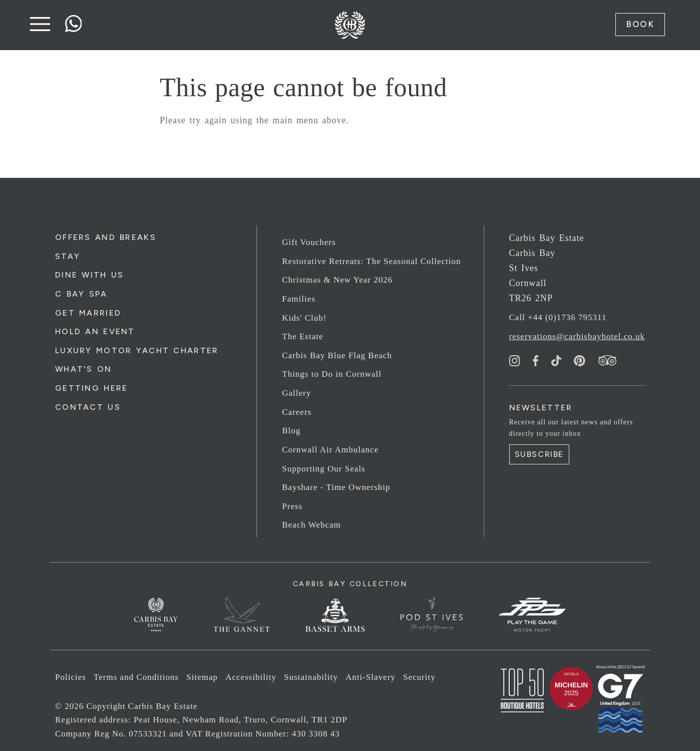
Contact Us (88, 407)
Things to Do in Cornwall (332, 374)
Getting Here (91, 388)
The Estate (302, 336)
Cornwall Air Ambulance (330, 450)
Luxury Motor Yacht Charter (137, 350)
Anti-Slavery (371, 677)
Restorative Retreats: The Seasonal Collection (371, 261)
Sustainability (311, 677)
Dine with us (89, 275)
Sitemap (202, 677)
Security (419, 677)
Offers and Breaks (106, 237)
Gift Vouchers (309, 242)
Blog (291, 431)
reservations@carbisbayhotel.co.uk (577, 336)
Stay (68, 256)
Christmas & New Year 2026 (337, 280)
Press (292, 506)
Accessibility (251, 677)
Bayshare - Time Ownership (336, 487)
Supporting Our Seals (323, 469)
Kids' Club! (304, 318)
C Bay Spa (81, 294)
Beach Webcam (311, 525)
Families (299, 299)
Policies (71, 677)
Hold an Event (95, 331)
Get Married (88, 313)
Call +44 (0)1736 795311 (558, 317)
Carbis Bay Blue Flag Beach (337, 355)
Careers (297, 412)
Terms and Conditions (136, 677)
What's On (84, 369)
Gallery (296, 393)
